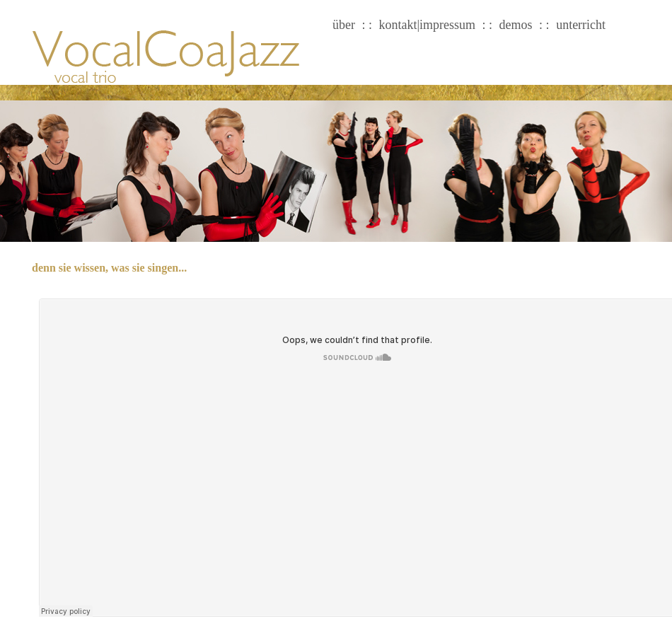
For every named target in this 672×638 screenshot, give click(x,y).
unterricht (581, 25)
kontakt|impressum (428, 25)
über (344, 25)
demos (516, 25)
